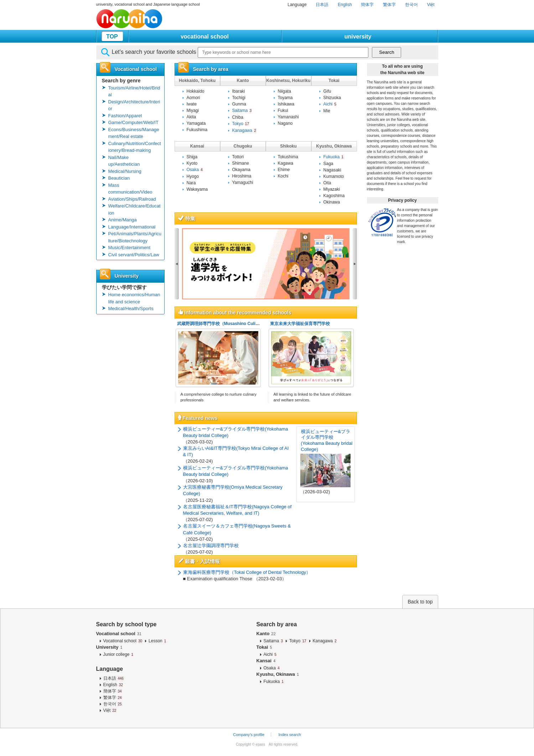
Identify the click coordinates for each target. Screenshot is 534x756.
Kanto (266, 634)
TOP (112, 37)
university (358, 37)
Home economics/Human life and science (134, 298)
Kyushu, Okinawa (278, 674)
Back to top (420, 602)
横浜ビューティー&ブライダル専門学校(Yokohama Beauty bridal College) (327, 441)
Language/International (132, 227)
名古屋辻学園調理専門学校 (211, 546)
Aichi (330, 104)
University (109, 647)
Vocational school (119, 634)
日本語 (322, 5)
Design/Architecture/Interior (134, 105)
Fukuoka (334, 157)
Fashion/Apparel (125, 116)
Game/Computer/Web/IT (133, 122)
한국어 (411, 5)
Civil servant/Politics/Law (134, 255)
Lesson (158, 641)
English (345, 5)
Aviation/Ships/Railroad (132, 199)
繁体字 (389, 5)
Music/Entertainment (129, 248)
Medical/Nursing (125, 171)
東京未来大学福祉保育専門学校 (300, 324)
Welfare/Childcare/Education (134, 209)
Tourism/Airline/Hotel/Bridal (134, 91)
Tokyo (241, 124)
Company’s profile (249, 735)
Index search (290, 735)
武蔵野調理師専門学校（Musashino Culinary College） (231, 324)
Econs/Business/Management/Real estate (134, 133)
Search (387, 52)
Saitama (242, 110)
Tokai (264, 647)
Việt (431, 5)
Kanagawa (245, 130)
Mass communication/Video (130, 189)
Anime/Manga (123, 220)
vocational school (205, 37)
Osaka (195, 170)
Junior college (119, 654)
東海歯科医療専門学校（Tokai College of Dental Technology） (247, 572)
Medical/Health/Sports (131, 308)
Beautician (119, 178)
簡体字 (367, 5)
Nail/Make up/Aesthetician (124, 161)
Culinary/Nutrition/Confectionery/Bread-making (135, 147)
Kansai (266, 661)
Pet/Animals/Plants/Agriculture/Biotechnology (135, 237)
